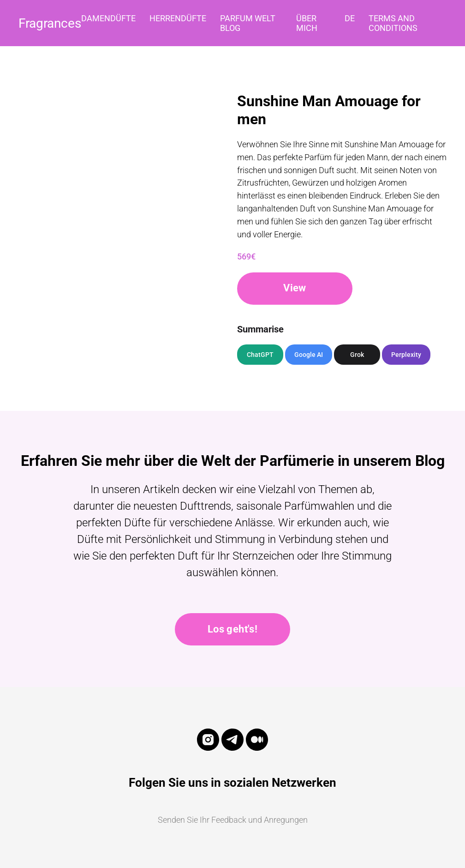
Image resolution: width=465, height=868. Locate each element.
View (295, 288)
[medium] (257, 748)
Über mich (307, 23)
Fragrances (50, 23)
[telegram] (232, 748)
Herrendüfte (178, 18)
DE (350, 18)
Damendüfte (108, 18)
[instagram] (208, 748)
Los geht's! (232, 629)
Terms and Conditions (393, 23)
